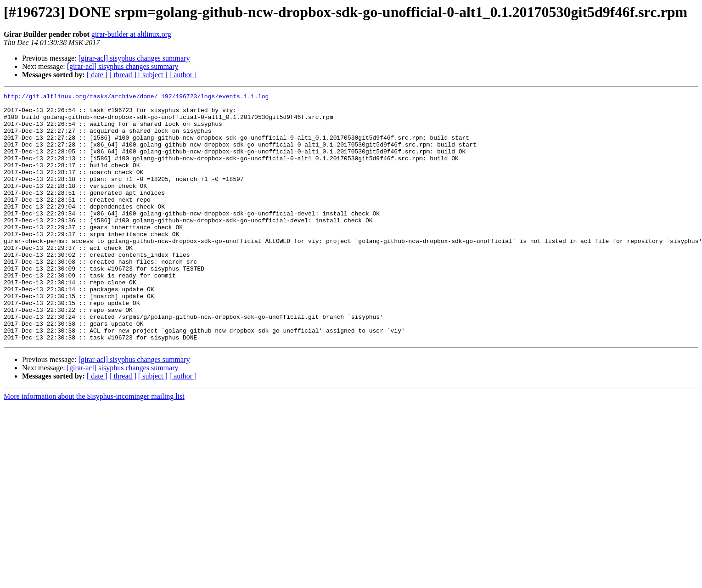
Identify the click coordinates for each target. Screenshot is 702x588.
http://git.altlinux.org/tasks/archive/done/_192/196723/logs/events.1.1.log (136, 97)
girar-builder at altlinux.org (131, 34)
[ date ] (97, 75)
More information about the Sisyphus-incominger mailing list (94, 446)
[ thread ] (123, 75)
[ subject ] (153, 75)
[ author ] (183, 75)
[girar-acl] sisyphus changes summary (134, 58)
